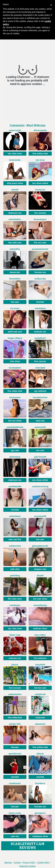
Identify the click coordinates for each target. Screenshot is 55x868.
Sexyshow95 (40, 516)
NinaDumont (15, 783)
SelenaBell (40, 368)
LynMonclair (15, 160)
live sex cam (40, 243)
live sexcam (40, 213)
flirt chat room (15, 599)
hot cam (15, 302)
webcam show (40, 628)
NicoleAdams (15, 368)
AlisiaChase (15, 457)
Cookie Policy (43, 862)
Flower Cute (15, 635)
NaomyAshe (15, 397)
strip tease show (15, 183)
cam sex (15, 836)
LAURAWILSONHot (40, 397)
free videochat (15, 718)
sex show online (40, 183)
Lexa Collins (40, 635)
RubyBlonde (40, 694)
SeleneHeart (15, 516)
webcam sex (40, 332)
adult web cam (15, 332)
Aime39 (15, 190)
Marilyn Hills (15, 724)
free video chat (15, 391)
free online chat (40, 154)
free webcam (40, 658)
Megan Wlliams (15, 338)
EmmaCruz (40, 190)
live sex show (15, 421)
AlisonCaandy (40, 130)
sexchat (15, 510)
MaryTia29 (40, 665)
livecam (15, 747)
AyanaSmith (40, 427)
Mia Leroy (40, 160)
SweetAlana (40, 308)
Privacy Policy (29, 862)
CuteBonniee (15, 546)
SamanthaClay (40, 605)
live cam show (40, 599)
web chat (15, 569)
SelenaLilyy (15, 249)
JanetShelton (15, 219)
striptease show (40, 836)
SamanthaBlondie (15, 427)
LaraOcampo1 (40, 219)
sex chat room (15, 154)
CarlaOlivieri (40, 338)
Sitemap (8, 862)
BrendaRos (40, 783)
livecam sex (40, 272)
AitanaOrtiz (40, 724)
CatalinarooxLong (40, 486)
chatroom (40, 718)
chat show (15, 361)
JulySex (15, 665)
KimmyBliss (15, 279)
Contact (17, 862)
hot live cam (40, 688)
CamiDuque (15, 605)
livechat (40, 302)
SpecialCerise (15, 754)
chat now (40, 421)
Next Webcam (36, 125)
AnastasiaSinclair (40, 249)
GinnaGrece (40, 813)
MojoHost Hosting (27, 866)
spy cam (15, 450)
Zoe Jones (15, 308)
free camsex (40, 361)
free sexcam (15, 688)
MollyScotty (40, 279)
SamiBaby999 (15, 486)
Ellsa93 (40, 576)
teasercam (15, 272)
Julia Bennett (40, 457)
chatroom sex (15, 213)
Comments (17, 125)
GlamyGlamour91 (40, 546)
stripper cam (40, 569)
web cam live (15, 539)
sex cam (40, 450)
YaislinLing (15, 576)
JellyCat (40, 754)
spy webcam (40, 391)
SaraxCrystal (15, 130)
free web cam (15, 243)
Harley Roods (15, 813)
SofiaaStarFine (15, 694)
